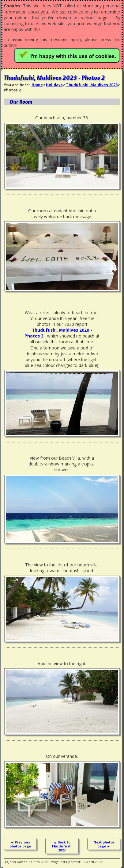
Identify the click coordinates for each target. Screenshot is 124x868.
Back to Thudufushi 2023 (62, 846)
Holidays (54, 85)
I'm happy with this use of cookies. (68, 55)
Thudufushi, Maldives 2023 (92, 85)
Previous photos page (20, 844)
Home (37, 85)
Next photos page (104, 844)
